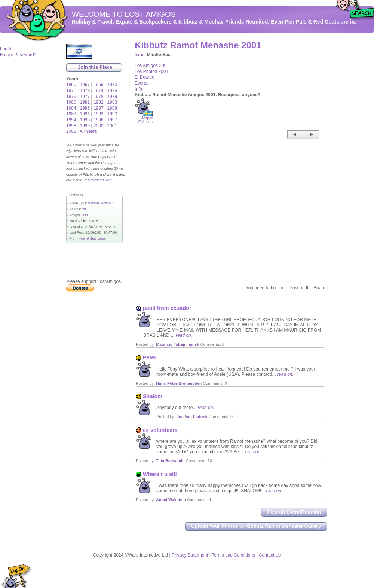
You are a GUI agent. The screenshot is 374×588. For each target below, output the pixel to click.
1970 (112, 85)
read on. (184, 335)
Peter (150, 357)
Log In (6, 49)
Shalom (153, 396)
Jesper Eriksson (145, 118)
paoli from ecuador (167, 308)
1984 (71, 108)
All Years (88, 131)
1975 (112, 91)
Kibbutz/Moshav (100, 203)
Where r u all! (160, 474)
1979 (112, 97)
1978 (99, 97)
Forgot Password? (18, 55)
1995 (85, 120)
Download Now (100, 180)
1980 (71, 102)
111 (85, 215)
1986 (85, 108)
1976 (71, 97)
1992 (99, 114)
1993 (112, 114)
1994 (71, 120)
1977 (85, 97)
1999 (85, 126)
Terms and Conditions (233, 555)
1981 (85, 102)
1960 (71, 85)
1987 (99, 108)
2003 (71, 131)
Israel (140, 55)
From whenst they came (88, 238)
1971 (71, 91)
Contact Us (270, 555)
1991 (85, 114)
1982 (99, 102)
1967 (85, 85)
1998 (71, 126)
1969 (99, 85)
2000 (99, 126)
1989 (71, 114)
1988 (112, 108)
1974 (99, 91)
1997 (112, 120)
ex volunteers (160, 430)
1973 (85, 91)
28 (84, 209)
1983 (112, 102)
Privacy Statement (190, 555)
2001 (112, 126)
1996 (99, 120)
